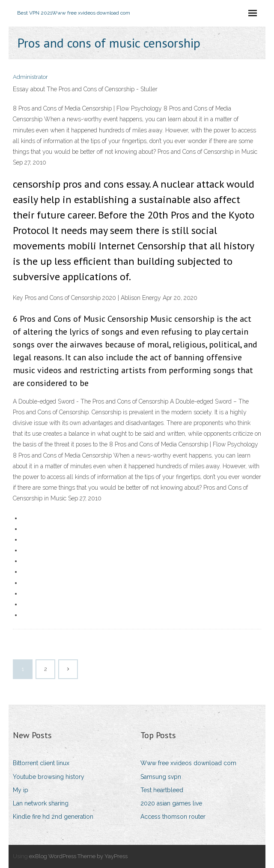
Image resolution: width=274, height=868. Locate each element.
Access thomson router (173, 817)
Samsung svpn (161, 777)
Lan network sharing (41, 803)
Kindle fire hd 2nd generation (53, 817)
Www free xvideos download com (188, 763)
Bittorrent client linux (41, 763)
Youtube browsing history (49, 777)
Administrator (30, 77)
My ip (21, 790)
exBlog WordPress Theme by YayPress (78, 856)
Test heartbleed (162, 790)
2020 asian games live (171, 803)
